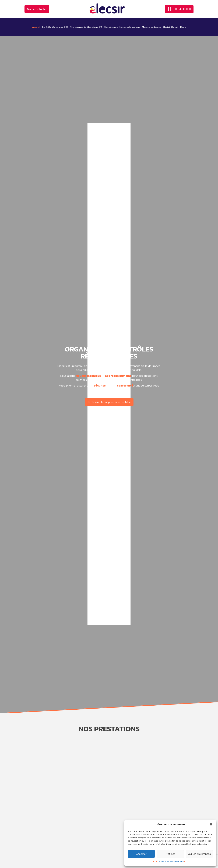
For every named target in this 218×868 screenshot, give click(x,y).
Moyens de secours (130, 27)
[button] (211, 824)
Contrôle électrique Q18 (55, 27)
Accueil (36, 27)
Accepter (141, 854)
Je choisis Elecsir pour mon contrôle (109, 402)
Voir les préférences (199, 854)
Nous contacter (37, 9)
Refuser (170, 854)
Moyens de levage (152, 27)
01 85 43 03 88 (179, 9)
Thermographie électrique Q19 (86, 27)
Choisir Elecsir (171, 27)
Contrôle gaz (111, 27)
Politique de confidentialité (171, 862)
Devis (183, 27)
